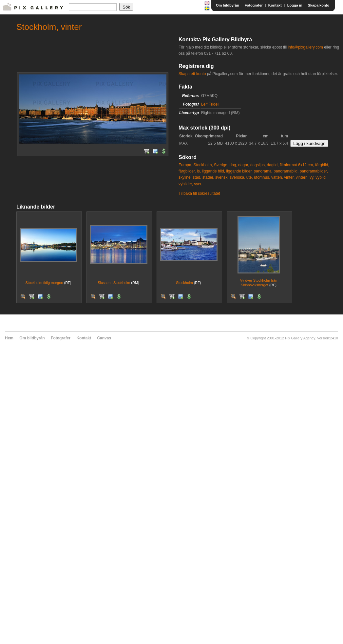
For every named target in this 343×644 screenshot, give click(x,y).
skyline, (185, 177)
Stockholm (184, 283)
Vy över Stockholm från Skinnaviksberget (259, 282)
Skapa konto (319, 5)
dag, (233, 165)
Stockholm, (203, 165)
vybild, (321, 177)
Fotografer (254, 5)
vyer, (198, 184)
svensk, (222, 177)
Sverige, (221, 165)
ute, (250, 177)
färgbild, (322, 165)
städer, (208, 177)
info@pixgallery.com (305, 47)
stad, (197, 177)
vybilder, (186, 184)
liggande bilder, (239, 171)
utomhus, (262, 177)
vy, (312, 177)
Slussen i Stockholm (114, 283)
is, (199, 171)
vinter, (289, 177)
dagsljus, (258, 165)
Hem (9, 338)
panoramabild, (286, 171)
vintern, (302, 177)
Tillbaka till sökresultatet (199, 193)
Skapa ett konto (192, 74)
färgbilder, (187, 171)
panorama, (263, 171)
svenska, (237, 177)
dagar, (244, 165)
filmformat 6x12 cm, (297, 165)
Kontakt (275, 5)
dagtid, (273, 165)
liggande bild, (213, 171)
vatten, (277, 177)
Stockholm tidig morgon (44, 283)
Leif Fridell (210, 104)
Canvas (104, 338)
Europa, (185, 165)
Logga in (295, 5)
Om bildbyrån (228, 5)
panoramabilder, (314, 171)
